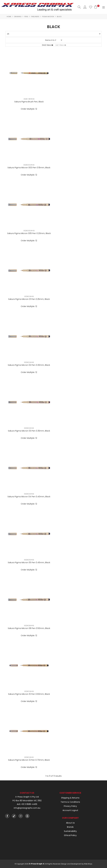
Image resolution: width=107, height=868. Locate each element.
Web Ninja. (88, 864)
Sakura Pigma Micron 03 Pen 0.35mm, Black (29, 431)
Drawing (18, 17)
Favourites (91, 7)
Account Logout (70, 810)
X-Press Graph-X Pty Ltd (27, 797)
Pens (26, 17)
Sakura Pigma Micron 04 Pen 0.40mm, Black (29, 497)
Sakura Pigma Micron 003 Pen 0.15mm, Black (29, 168)
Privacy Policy (70, 806)
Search (79, 7)
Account (85, 7)
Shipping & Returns (70, 798)
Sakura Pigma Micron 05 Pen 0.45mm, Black (29, 562)
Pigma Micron (48, 17)
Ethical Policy (70, 835)
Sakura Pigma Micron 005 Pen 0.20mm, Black (29, 233)
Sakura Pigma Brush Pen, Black (29, 102)
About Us (70, 823)
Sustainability (70, 831)
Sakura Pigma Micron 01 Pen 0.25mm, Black (29, 299)
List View (60, 45)
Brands (70, 827)
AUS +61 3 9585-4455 (27, 804)
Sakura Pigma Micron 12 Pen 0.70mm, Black (29, 760)
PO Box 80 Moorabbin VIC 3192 (27, 801)
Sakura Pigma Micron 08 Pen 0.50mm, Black (29, 628)
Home (9, 17)
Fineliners (35, 17)
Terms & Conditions (70, 802)
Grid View (46, 45)
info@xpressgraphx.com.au (27, 808)
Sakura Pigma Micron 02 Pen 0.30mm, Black (29, 365)
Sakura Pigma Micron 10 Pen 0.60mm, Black (29, 694)
